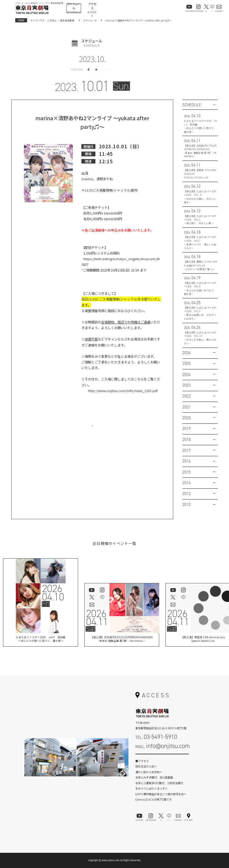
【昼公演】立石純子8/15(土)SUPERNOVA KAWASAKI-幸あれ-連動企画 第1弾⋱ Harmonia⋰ (122, 640)
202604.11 (97, 618)
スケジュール (90, 20)
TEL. (156, 737)
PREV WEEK (77, 70)
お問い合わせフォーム (162, 758)
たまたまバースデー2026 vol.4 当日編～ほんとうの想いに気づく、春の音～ (40, 640)
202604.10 (53, 593)
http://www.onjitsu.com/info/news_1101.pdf (123, 391)
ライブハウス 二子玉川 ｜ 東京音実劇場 (52, 20)
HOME (21, 20)
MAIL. (163, 746)
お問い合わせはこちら (92, 430)
